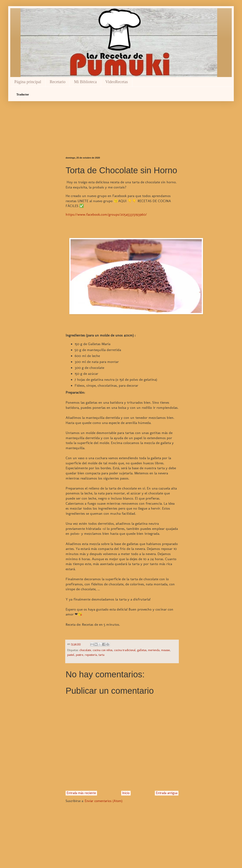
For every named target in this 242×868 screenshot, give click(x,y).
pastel (71, 655)
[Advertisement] (122, 122)
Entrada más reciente (81, 793)
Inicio (126, 793)
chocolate (85, 650)
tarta (102, 655)
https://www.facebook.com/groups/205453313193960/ (106, 214)
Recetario (58, 82)
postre (80, 655)
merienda (154, 650)
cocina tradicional (125, 650)
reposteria (91, 655)
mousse (166, 650)
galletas (142, 650)
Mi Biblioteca (85, 82)
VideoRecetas (117, 82)
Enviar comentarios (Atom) (104, 801)
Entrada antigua (167, 793)
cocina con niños (103, 650)
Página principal (28, 82)
